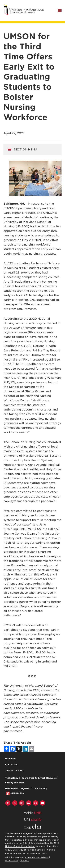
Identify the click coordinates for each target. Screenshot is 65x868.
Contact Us (11, 764)
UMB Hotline (17, 793)
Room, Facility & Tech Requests (39, 778)
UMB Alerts (39, 789)
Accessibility (12, 860)
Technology (12, 778)
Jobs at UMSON (14, 771)
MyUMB (25, 789)
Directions (11, 759)
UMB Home (11, 789)
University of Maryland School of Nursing (25, 6)
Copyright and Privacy (37, 857)
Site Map (25, 860)
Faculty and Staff (15, 783)
